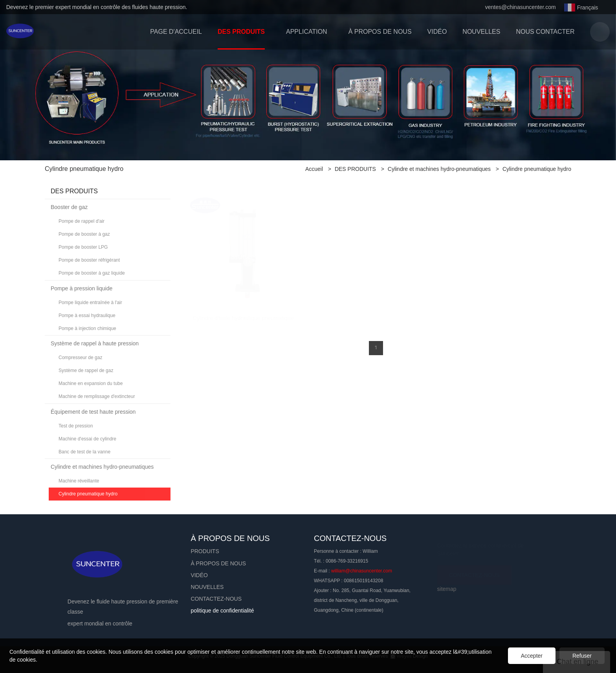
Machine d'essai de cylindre (87, 439)
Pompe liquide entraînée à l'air (90, 303)
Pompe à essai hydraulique (87, 315)
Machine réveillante (79, 481)
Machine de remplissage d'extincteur (97, 396)
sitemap (447, 589)
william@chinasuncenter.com (362, 571)
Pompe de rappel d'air (82, 221)
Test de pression (76, 426)
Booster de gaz (69, 207)
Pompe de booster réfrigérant (89, 260)
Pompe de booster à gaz (84, 234)
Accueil (314, 169)
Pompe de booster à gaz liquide (92, 273)
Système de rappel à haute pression (95, 343)
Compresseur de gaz (80, 358)
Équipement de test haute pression (93, 412)
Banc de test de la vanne (84, 452)
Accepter (532, 656)
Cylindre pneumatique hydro (537, 169)
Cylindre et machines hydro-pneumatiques (439, 169)
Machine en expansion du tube (91, 383)
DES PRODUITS (355, 169)
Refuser (582, 656)
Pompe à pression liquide (82, 288)
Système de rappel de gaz (86, 370)
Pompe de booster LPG (83, 247)
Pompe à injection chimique (87, 328)
